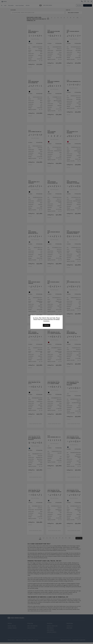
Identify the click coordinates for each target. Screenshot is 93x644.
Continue (46, 325)
